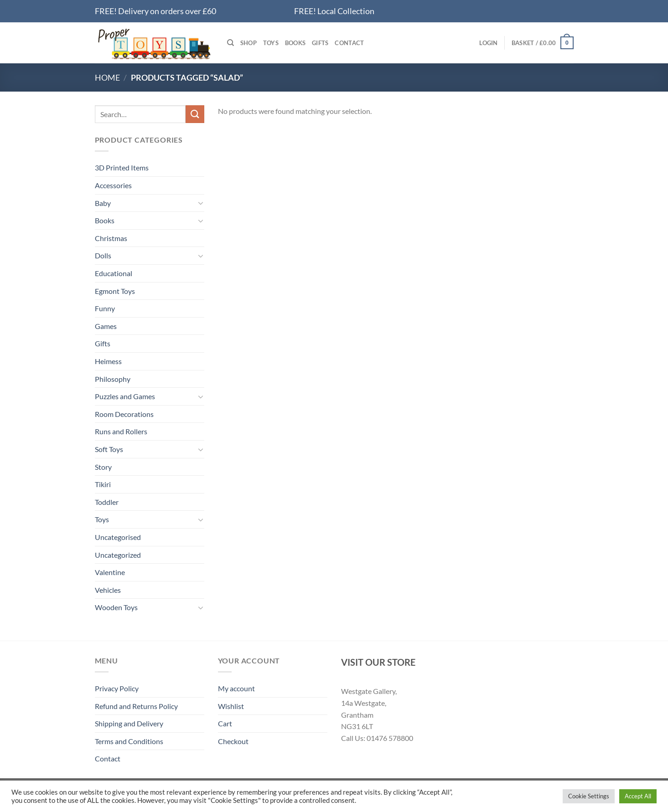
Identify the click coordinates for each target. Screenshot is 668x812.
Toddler (107, 502)
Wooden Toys (116, 607)
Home (107, 77)
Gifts (320, 43)
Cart (225, 723)
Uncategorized (118, 555)
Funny (105, 308)
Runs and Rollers (121, 431)
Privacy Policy (117, 688)
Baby (103, 203)
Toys (271, 43)
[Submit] (195, 114)
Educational (114, 273)
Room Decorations (124, 414)
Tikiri (103, 484)
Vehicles (108, 590)
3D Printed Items (122, 167)
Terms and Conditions (129, 741)
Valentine (110, 572)
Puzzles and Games (125, 396)
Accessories (113, 185)
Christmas (111, 238)
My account (236, 688)
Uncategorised (118, 537)
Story (103, 467)
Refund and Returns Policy (136, 706)
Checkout (233, 741)
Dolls (103, 255)
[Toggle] (201, 203)
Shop (249, 43)
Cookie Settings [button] (589, 796)
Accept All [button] (638, 796)
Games (106, 326)
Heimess (108, 361)
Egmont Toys (115, 291)
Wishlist (231, 706)
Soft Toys (109, 449)
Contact (349, 43)
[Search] (230, 43)
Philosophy (113, 379)
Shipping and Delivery (129, 723)
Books (295, 43)
